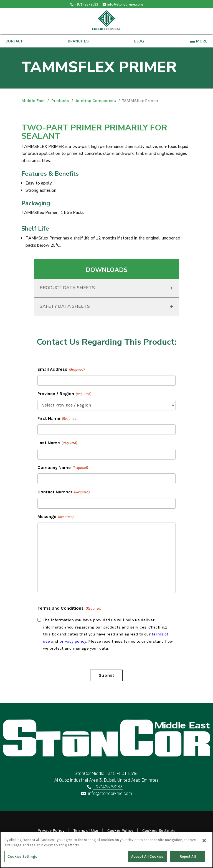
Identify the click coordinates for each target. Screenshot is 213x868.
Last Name (57, 443)
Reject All (188, 859)
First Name (57, 419)
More (198, 41)
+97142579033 (87, 4)
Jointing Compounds (96, 101)
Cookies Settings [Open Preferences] (159, 831)
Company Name (63, 468)
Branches (78, 41)
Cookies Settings (22, 859)
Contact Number (64, 492)
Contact (14, 41)
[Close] (204, 843)
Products (60, 101)
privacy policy (73, 641)
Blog (139, 41)
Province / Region (64, 394)
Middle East (33, 101)
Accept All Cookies (147, 859)
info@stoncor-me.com (110, 793)
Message (55, 517)
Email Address (61, 370)
